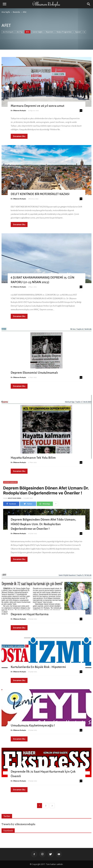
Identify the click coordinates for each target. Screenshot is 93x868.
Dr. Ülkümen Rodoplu (18, 111)
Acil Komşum (8, 32)
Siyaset (78, 32)
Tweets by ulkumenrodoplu (18, 824)
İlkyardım (50, 32)
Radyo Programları (64, 32)
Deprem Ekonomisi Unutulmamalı (34, 373)
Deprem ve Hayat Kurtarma (30, 614)
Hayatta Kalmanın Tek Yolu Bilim (33, 458)
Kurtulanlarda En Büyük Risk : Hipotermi (38, 667)
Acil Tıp (20, 32)
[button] (89, 4)
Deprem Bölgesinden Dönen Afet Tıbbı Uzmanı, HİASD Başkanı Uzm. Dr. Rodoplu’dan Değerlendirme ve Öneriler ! (43, 524)
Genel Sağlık (37, 32)
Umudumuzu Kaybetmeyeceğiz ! (33, 725)
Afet (28, 32)
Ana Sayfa (6, 12)
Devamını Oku (19, 136)
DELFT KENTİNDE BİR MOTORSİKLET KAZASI (40, 194)
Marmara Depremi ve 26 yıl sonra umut (37, 106)
